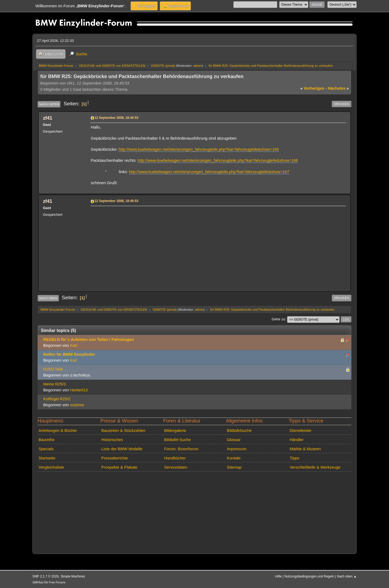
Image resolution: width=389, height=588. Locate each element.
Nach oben (48, 298)
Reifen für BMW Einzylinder (69, 354)
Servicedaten (176, 467)
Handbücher (175, 458)
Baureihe (47, 440)
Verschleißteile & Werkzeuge (315, 467)
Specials (46, 449)
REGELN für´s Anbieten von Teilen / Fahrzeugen (88, 340)
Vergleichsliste (51, 467)
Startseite (47, 458)
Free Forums (57, 582)
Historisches (112, 440)
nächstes (338, 88)
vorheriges (312, 88)
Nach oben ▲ (347, 576)
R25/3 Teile (53, 369)
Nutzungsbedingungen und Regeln (309, 576)
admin (197, 65)
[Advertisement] (217, 246)
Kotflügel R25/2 (57, 399)
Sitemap (234, 467)
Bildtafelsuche (239, 431)
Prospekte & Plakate (119, 467)
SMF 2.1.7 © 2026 (46, 576)
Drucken (342, 104)
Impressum (237, 449)
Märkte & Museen (305, 449)
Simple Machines (73, 576)
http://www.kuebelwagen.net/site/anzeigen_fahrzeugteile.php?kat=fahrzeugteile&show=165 (199, 149)
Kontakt (234, 458)
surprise (77, 405)
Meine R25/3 (54, 384)
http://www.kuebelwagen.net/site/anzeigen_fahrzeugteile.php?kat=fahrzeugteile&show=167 (209, 172)
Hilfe (279, 576)
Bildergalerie (175, 431)
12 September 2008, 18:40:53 (116, 118)
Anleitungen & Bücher (58, 431)
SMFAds (38, 582)
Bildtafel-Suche (177, 440)
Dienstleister (301, 431)
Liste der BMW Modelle (122, 449)
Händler (297, 440)
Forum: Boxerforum (181, 449)
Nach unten (49, 104)
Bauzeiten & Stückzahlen (123, 431)
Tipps (294, 458)
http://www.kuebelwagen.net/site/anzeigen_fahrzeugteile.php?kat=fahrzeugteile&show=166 (218, 160)
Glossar (234, 440)
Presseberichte (115, 458)
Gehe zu (279, 319)
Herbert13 (79, 390)
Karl (73, 345)
